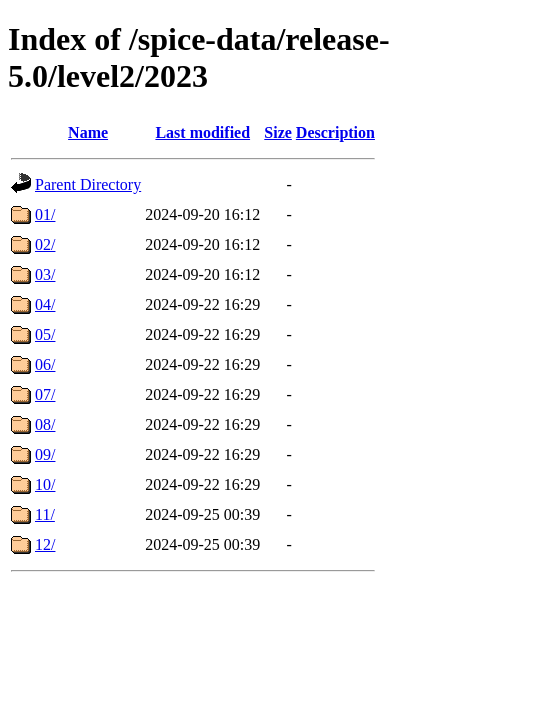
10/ (45, 484)
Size (278, 132)
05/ (45, 334)
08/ (45, 424)
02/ (45, 244)
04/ (45, 304)
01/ (45, 214)
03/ (45, 274)
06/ (45, 364)
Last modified (202, 132)
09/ (45, 454)
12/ (45, 544)
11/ (45, 514)
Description (335, 132)
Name (88, 132)
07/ (45, 394)
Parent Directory (88, 184)
